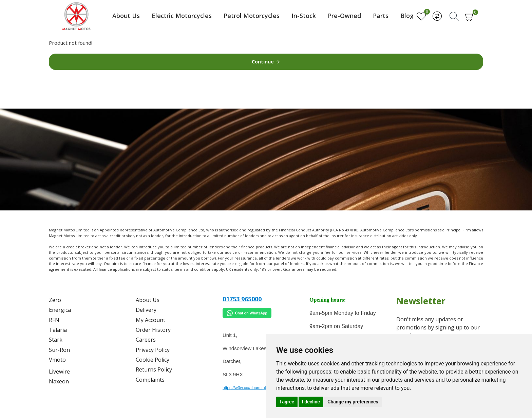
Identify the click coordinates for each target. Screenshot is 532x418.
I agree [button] (287, 402)
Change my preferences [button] (353, 402)
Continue (263, 62)
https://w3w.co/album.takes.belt (251, 388)
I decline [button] (311, 402)
